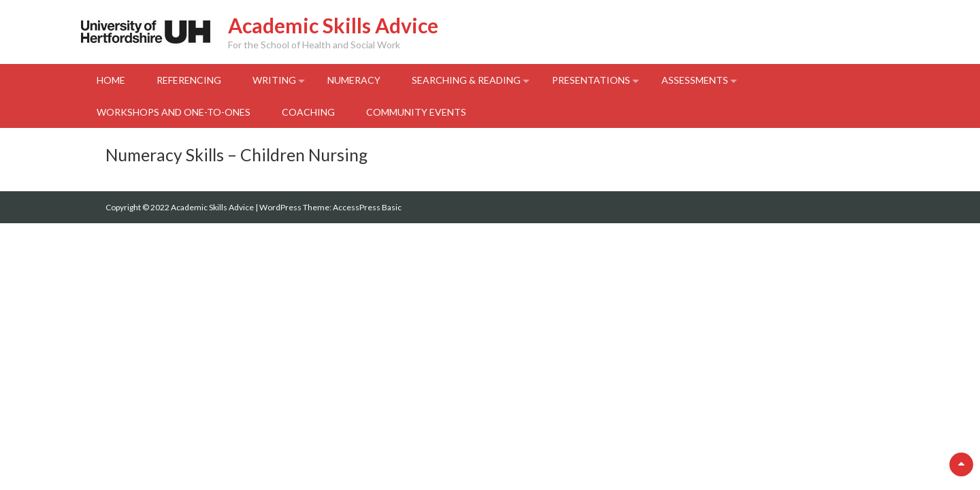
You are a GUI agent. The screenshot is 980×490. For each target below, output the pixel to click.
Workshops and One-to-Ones (174, 112)
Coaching (308, 112)
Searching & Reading (466, 80)
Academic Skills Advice (333, 25)
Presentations (591, 80)
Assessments (695, 80)
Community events (416, 112)
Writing (274, 80)
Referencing (189, 80)
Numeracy (354, 80)
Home (111, 80)
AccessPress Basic (367, 207)
